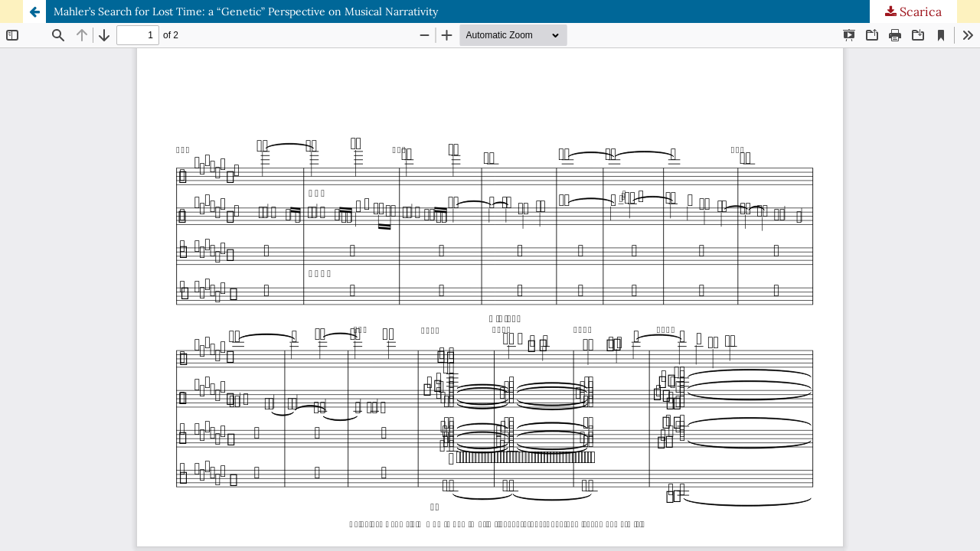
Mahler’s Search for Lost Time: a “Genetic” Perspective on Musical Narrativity (246, 11)
